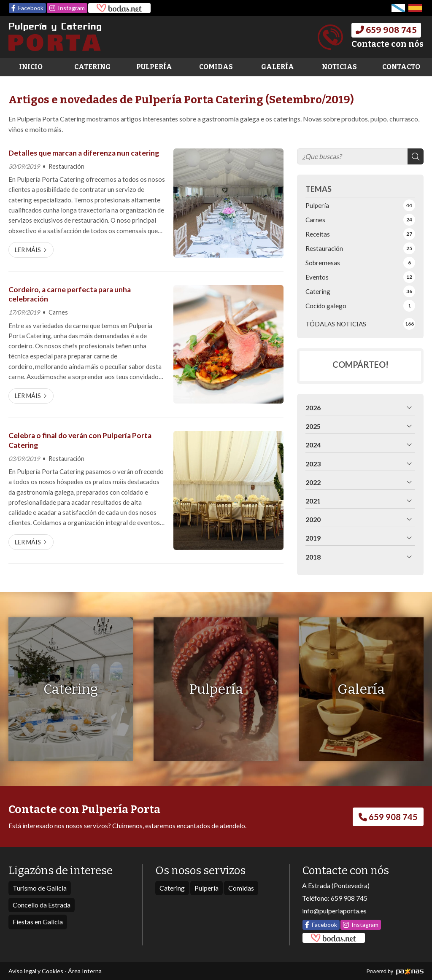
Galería (278, 67)
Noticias (339, 67)
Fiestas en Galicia (38, 922)
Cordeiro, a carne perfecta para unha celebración (70, 294)
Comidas (216, 67)
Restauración (66, 166)
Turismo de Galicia (40, 888)
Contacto (401, 67)
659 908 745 (349, 898)
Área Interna (85, 971)
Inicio (31, 67)
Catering (92, 67)
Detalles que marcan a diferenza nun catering (84, 153)
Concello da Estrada (42, 905)
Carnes (58, 312)
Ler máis (28, 250)
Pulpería (154, 67)
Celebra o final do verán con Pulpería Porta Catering (80, 440)
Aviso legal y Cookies (36, 971)
